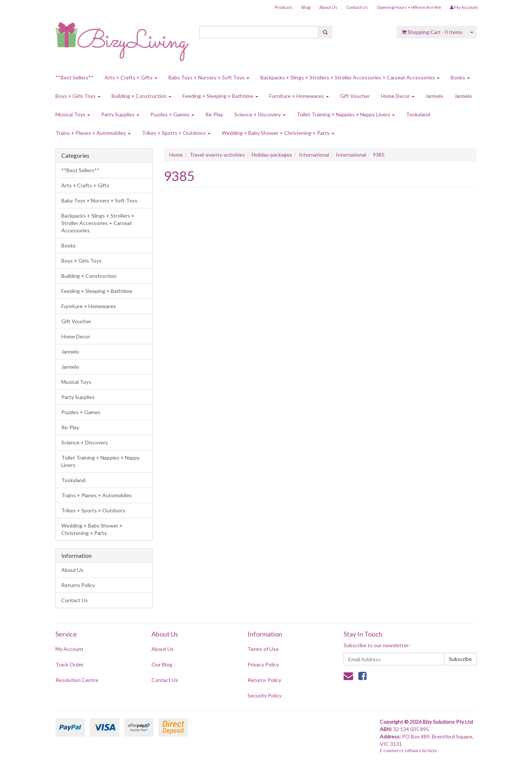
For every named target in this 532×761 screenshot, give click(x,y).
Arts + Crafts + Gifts (131, 77)
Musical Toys (73, 114)
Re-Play (214, 114)
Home (176, 155)
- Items (432, 32)
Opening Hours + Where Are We (409, 7)
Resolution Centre (77, 680)
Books (460, 77)
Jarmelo (434, 96)
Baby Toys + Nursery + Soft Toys (209, 77)
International (314, 155)
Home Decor (398, 96)
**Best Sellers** (74, 77)
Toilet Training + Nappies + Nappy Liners (346, 114)
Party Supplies (120, 114)
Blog (306, 7)
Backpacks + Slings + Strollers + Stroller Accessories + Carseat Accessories (350, 77)
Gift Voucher (355, 96)
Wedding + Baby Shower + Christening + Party (278, 133)
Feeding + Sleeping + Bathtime (220, 96)
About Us (328, 7)
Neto (432, 750)
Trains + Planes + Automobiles (93, 133)
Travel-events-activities (217, 155)
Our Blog (162, 664)
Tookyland (418, 114)
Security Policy (265, 695)
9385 (379, 155)
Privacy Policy (263, 664)
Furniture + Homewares (299, 96)
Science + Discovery (260, 114)
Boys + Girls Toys (78, 96)
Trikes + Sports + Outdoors (176, 133)
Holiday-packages (272, 155)
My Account (69, 649)
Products (284, 7)
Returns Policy (78, 585)
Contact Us (357, 7)
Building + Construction (141, 96)
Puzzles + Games (172, 114)
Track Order (69, 664)
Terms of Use (263, 649)
